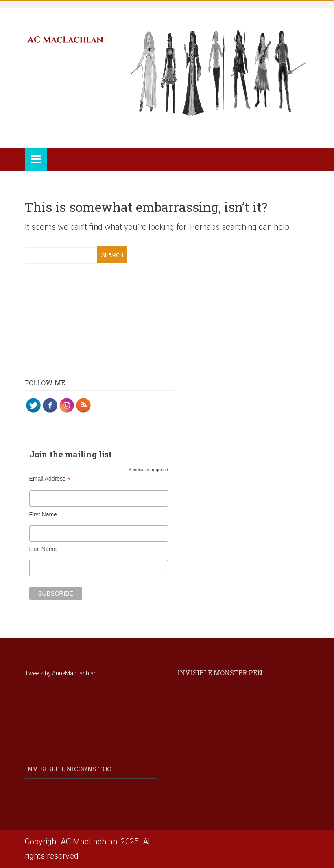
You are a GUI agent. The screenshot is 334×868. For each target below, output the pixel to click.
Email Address (50, 479)
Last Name (43, 549)
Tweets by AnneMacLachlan (61, 673)
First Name (43, 514)
